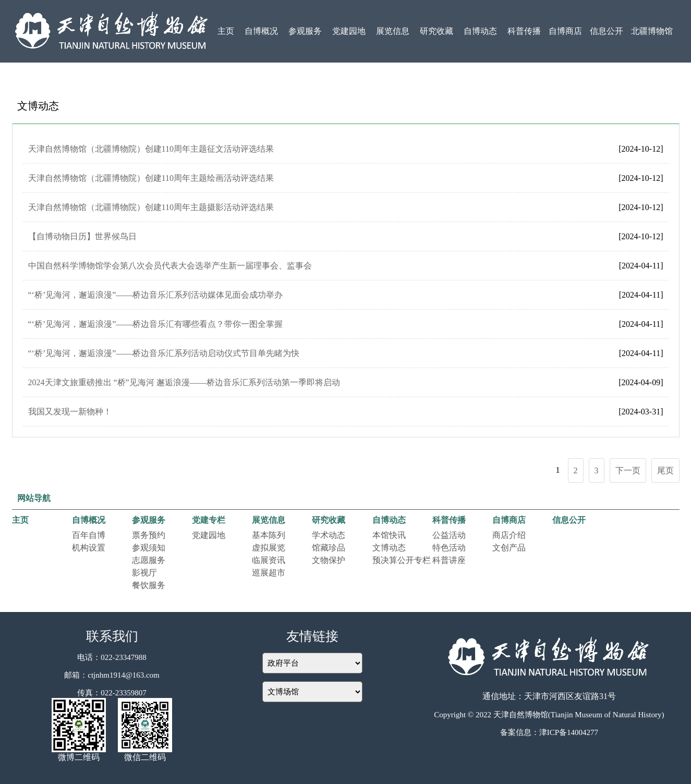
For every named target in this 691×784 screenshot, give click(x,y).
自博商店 (565, 31)
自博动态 (480, 31)
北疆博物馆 (652, 31)
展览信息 (393, 31)
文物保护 (329, 560)
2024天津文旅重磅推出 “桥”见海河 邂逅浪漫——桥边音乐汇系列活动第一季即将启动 (184, 382)
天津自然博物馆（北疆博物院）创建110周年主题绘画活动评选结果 (151, 178)
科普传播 (524, 31)
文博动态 (389, 548)
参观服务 (305, 31)
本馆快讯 (389, 535)
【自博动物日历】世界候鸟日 (82, 236)
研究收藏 (437, 31)
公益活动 (449, 535)
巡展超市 (269, 573)
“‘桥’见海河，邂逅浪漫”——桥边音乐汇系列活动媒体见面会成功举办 (156, 295)
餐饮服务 (149, 585)
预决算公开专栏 (402, 560)
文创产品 (509, 548)
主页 (226, 31)
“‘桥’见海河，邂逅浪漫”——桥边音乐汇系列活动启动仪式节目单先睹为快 (164, 353)
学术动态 (329, 535)
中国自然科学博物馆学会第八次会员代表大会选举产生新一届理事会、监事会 (170, 266)
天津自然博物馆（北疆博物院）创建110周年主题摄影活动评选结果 (151, 207)
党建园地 (349, 31)
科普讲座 (449, 560)
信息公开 (607, 31)
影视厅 (144, 573)
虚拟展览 (269, 548)
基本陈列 (269, 535)
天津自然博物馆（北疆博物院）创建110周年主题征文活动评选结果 (151, 149)
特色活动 (449, 548)
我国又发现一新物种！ (70, 412)
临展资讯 (269, 560)
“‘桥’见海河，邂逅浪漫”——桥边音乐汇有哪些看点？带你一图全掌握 (156, 324)
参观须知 (149, 548)
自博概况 (261, 31)
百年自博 (89, 535)
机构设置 (89, 548)
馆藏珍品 (329, 548)
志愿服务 (149, 560)
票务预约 (149, 535)
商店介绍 (509, 535)
